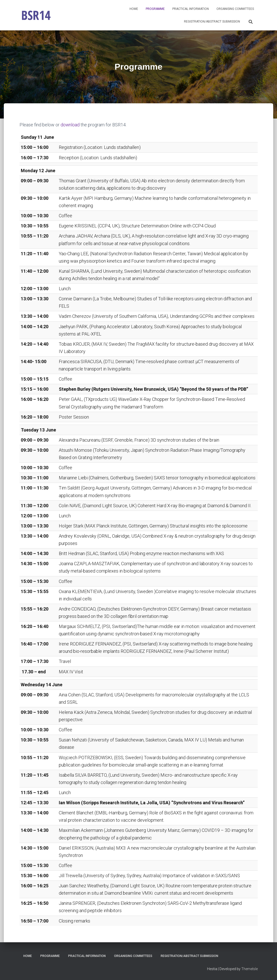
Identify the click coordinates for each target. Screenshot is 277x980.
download (70, 125)
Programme (155, 9)
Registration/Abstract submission (212, 22)
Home (134, 9)
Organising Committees (235, 9)
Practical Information (191, 9)
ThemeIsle (250, 969)
